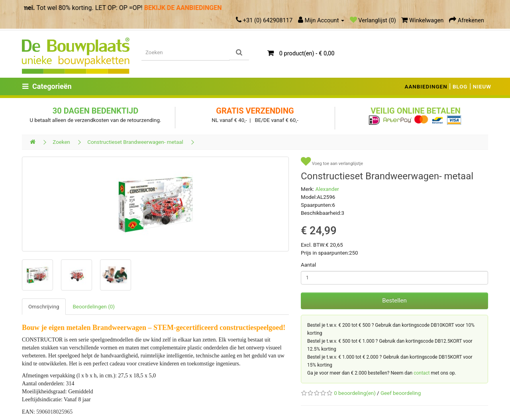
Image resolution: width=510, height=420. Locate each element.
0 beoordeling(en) (355, 393)
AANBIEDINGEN (426, 87)
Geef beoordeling (401, 393)
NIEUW (482, 87)
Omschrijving (44, 307)
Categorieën (47, 86)
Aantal (308, 265)
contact (422, 373)
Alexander (327, 189)
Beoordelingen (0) (94, 307)
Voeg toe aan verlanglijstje (332, 162)
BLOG (460, 87)
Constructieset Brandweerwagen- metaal (135, 142)
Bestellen (394, 300)
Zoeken (61, 142)
